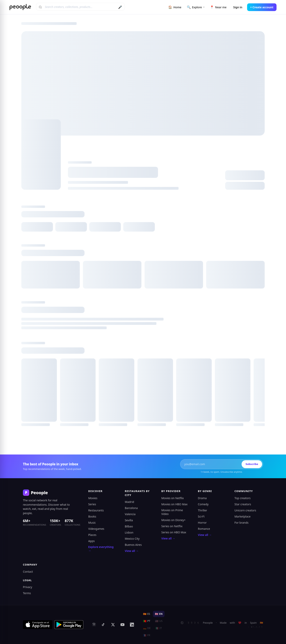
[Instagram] (94, 625)
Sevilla (129, 520)
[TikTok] (103, 625)
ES (147, 614)
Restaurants (96, 510)
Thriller (203, 510)
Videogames (96, 529)
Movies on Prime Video (172, 512)
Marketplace (242, 516)
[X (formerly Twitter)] (113, 625)
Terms (27, 593)
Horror (202, 523)
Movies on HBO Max (175, 504)
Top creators (243, 498)
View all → (132, 551)
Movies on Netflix (173, 498)
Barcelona (131, 508)
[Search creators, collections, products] (80, 7)
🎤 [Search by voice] (120, 7)
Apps (92, 541)
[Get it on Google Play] (69, 625)
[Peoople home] (20, 7)
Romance (204, 529)
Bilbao (129, 526)
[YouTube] (122, 625)
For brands (241, 523)
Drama (202, 498)
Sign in (238, 7)
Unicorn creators (245, 510)
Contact (28, 572)
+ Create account (262, 7)
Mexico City (132, 539)
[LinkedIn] (132, 625)
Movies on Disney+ (174, 520)
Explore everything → (101, 549)
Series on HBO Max (174, 532)
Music (92, 523)
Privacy (28, 587)
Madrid (129, 502)
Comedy (203, 504)
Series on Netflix (172, 526)
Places (92, 535)
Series (92, 504)
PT (147, 621)
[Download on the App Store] (38, 625)
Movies (93, 498)
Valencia (130, 514)
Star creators (243, 504)
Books (92, 516)
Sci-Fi (201, 516)
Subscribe (252, 464)
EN (159, 614)
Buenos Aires (133, 545)
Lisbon (129, 532)
